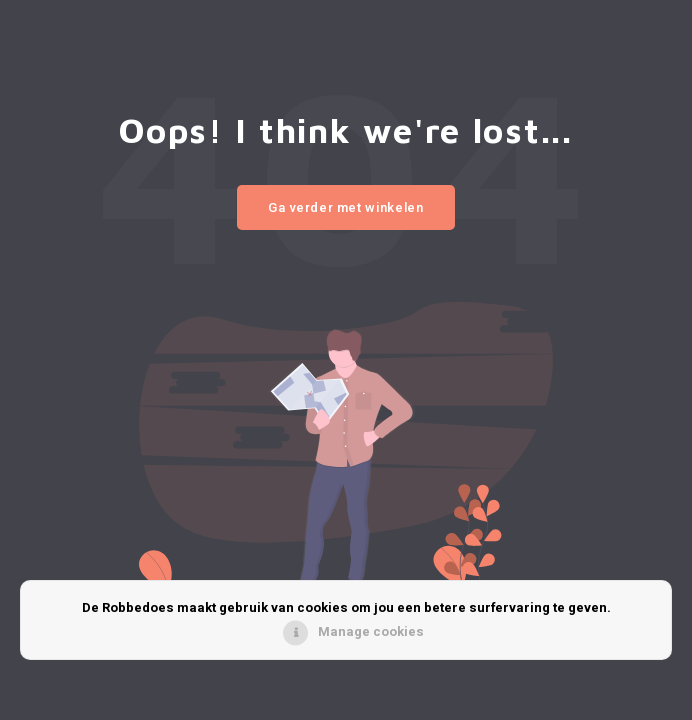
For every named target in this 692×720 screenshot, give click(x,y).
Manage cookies (371, 631)
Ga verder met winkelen (345, 207)
